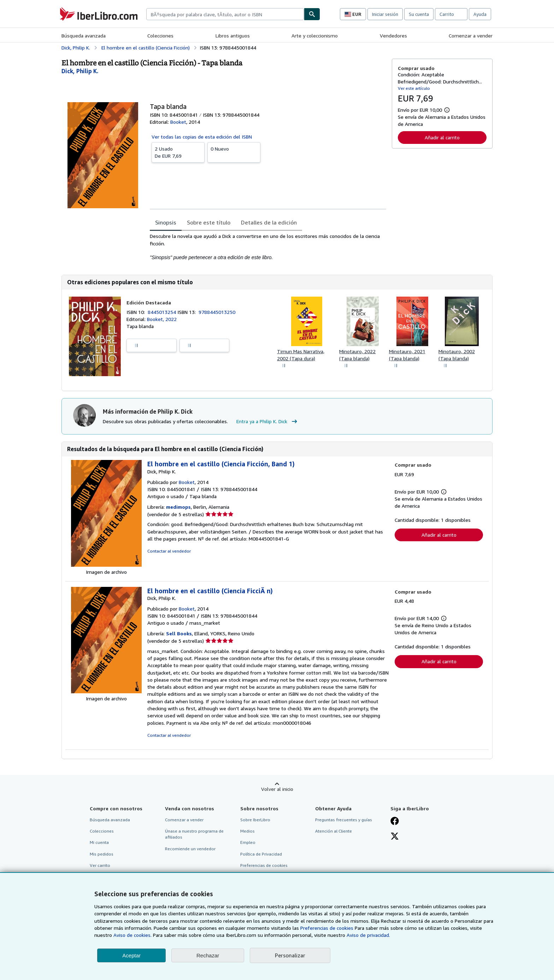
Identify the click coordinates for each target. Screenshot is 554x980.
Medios (247, 831)
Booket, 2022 (162, 319)
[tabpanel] (268, 247)
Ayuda (480, 14)
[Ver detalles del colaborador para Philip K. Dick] (80, 71)
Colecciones (160, 36)
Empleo (248, 842)
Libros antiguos (233, 36)
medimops (178, 507)
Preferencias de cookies (327, 928)
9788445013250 (217, 312)
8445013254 (163, 312)
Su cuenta (419, 14)
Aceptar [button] (131, 955)
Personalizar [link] (290, 955)
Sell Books (179, 633)
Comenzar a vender (471, 36)
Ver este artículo (414, 88)
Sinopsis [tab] (166, 222)
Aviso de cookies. (132, 935)
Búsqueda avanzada (84, 36)
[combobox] (225, 14)
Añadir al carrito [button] (442, 137)
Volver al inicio (277, 789)
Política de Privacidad (261, 854)
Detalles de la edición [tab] (269, 222)
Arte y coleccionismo (315, 36)
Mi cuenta (99, 842)
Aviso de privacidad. (368, 935)
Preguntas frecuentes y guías (344, 820)
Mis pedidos (102, 854)
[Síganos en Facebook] (395, 822)
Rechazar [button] (208, 955)
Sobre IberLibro (255, 820)
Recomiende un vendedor (190, 849)
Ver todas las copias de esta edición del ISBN (202, 137)
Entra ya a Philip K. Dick (268, 421)
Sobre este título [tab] (209, 222)
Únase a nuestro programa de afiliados (194, 834)
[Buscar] (312, 14)
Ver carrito (100, 865)
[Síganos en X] (395, 837)
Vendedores (393, 36)
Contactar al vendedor (169, 551)
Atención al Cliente (334, 831)
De (178, 152)
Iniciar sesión (385, 14)
